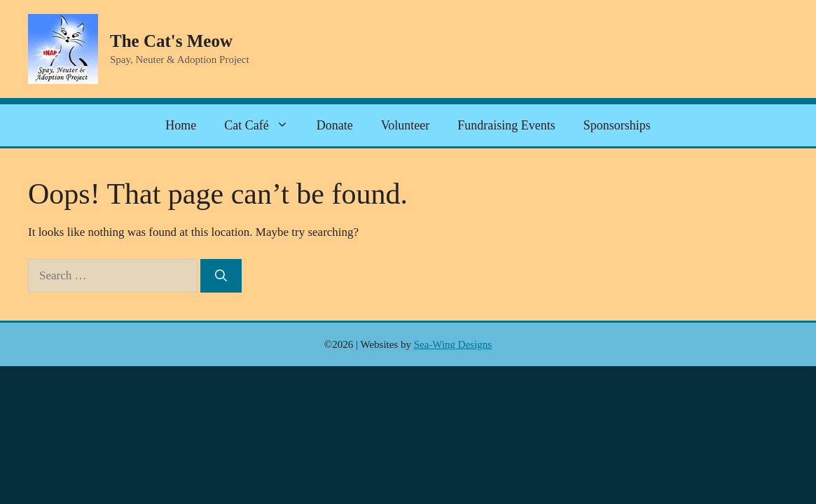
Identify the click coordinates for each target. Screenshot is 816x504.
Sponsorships (617, 125)
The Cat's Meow (171, 41)
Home (181, 125)
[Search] (221, 276)
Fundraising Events (506, 125)
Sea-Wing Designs (453, 344)
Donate (335, 125)
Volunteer (406, 125)
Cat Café (263, 125)
